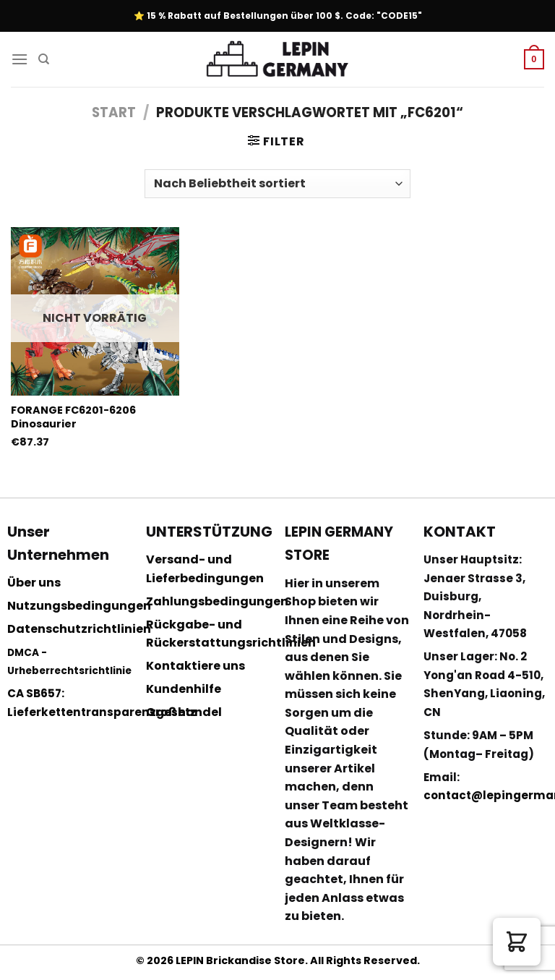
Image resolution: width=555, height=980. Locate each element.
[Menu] (20, 59)
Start (114, 112)
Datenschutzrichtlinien (79, 629)
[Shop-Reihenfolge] (277, 184)
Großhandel (184, 712)
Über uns (34, 583)
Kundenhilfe (184, 689)
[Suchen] (44, 59)
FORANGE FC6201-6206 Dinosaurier (73, 417)
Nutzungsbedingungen (79, 606)
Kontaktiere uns (195, 666)
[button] (517, 942)
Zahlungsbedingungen (217, 601)
